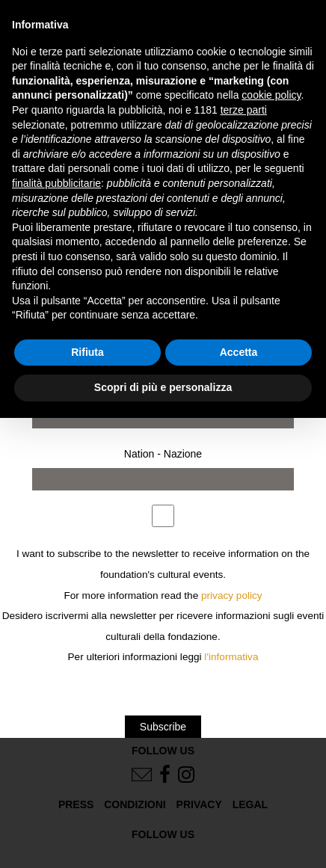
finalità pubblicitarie (56, 183)
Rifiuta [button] (87, 352)
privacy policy (232, 595)
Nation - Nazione (163, 454)
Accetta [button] (239, 352)
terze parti (244, 110)
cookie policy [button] (271, 95)
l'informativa (231, 657)
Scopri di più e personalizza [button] (163, 387)
